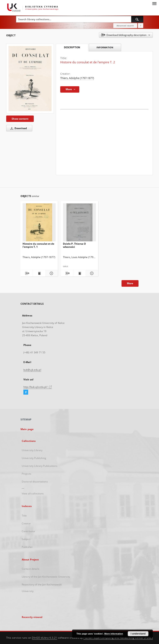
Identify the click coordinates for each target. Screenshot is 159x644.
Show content (20, 119)
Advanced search (125, 26)
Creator (26, 523)
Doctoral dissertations (35, 482)
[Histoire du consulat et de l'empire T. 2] (30, 78)
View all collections (33, 494)
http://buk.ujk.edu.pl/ (38, 387)
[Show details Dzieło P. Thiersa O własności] (91, 273)
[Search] (137, 19)
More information (114, 634)
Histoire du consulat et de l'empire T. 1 (38, 245)
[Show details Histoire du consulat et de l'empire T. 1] (51, 273)
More (130, 283)
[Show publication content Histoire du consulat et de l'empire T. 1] (39, 273)
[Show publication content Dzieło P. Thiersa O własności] (79, 273)
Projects (26, 474)
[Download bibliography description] (27, 273)
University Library (32, 450)
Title (24, 516)
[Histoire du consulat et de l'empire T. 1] (39, 224)
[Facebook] (26, 392)
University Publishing (34, 458)
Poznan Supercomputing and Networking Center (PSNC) (118, 638)
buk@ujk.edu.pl (32, 370)
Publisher (27, 547)
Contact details (31, 569)
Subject (26, 539)
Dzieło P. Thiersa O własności (74, 245)
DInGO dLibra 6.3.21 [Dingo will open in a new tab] (45, 638)
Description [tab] (72, 47)
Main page (27, 429)
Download (18, 128)
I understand (138, 634)
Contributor (28, 531)
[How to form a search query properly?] (141, 26)
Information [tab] (105, 47)
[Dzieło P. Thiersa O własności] (79, 224)
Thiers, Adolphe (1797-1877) (77, 78)
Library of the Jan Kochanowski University (46, 577)
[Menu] (154, 3)
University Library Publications (40, 466)
